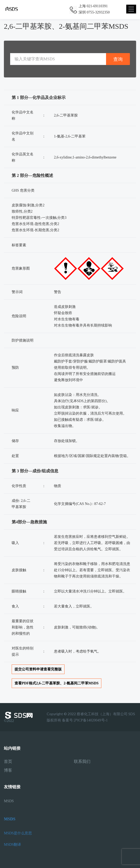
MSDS (9, 801)
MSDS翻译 (12, 845)
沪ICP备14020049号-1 (91, 720)
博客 (8, 770)
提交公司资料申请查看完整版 (38, 669)
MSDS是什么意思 (18, 833)
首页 (8, 762)
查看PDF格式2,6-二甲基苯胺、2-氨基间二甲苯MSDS (57, 683)
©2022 (19, 717)
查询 (118, 59)
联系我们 (82, 762)
